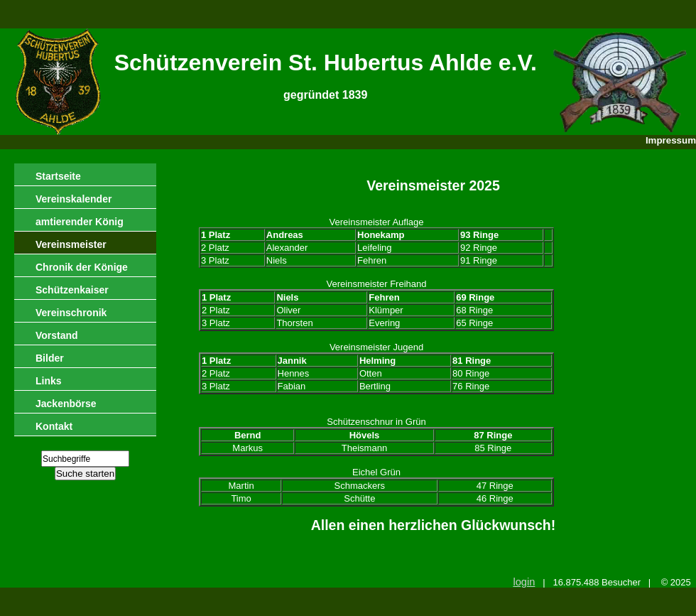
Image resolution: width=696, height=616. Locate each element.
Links (49, 381)
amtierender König (80, 222)
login (524, 582)
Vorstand (57, 335)
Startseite (58, 176)
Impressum (671, 140)
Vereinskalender (74, 199)
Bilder (50, 358)
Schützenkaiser (72, 290)
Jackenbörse (66, 404)
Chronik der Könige (82, 267)
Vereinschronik (71, 313)
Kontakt (54, 426)
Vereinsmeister (71, 244)
